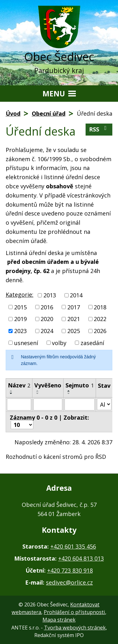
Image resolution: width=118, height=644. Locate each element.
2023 (20, 331)
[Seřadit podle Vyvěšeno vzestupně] (38, 391)
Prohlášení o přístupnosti (74, 612)
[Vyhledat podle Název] (19, 404)
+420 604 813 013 (81, 558)
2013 (50, 295)
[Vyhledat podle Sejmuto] (80, 404)
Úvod (13, 113)
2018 (100, 307)
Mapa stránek (59, 620)
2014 (76, 295)
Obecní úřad (49, 113)
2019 (20, 319)
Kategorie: (20, 295)
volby (59, 343)
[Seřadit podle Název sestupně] (11, 393)
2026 (100, 331)
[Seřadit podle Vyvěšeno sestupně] (38, 393)
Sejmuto (80, 385)
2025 (74, 331)
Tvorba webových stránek (75, 628)
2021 (74, 319)
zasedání (92, 343)
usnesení (26, 343)
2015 (20, 307)
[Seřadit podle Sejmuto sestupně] (69, 393)
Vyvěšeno (48, 385)
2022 (100, 319)
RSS (99, 129)
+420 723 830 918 (70, 570)
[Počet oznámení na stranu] (22, 425)
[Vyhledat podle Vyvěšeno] (48, 404)
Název (19, 385)
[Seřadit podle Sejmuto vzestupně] (69, 391)
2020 (47, 319)
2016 (47, 307)
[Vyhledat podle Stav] (104, 404)
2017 (74, 307)
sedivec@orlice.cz (69, 582)
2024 (47, 331)
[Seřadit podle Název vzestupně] (11, 391)
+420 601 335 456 (73, 546)
